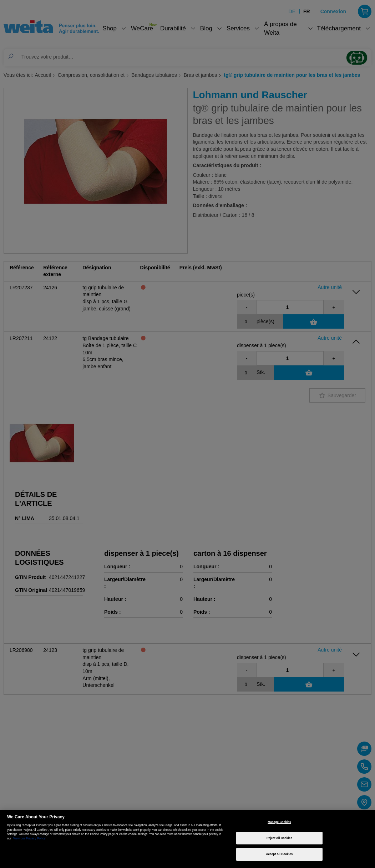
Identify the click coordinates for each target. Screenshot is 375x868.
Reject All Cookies (279, 838)
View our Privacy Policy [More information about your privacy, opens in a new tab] (29, 839)
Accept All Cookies (280, 854)
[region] (187, 839)
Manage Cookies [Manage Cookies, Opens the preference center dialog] (279, 822)
